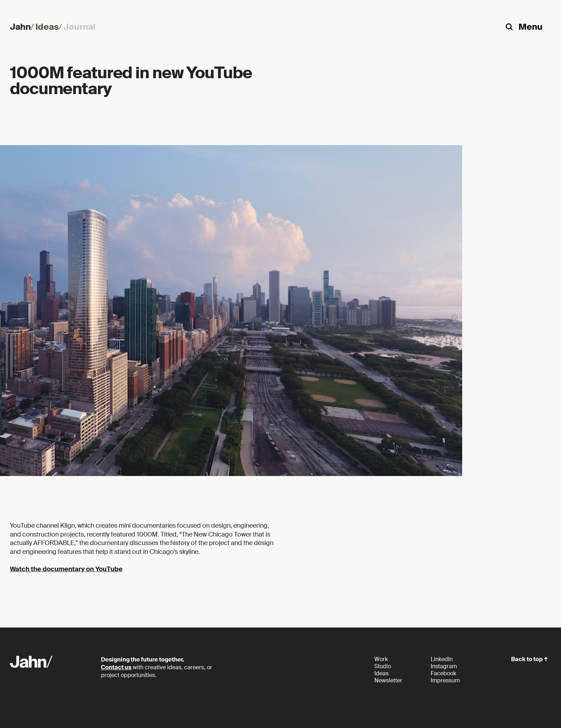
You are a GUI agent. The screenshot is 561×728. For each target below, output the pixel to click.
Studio (383, 666)
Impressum (445, 680)
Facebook (443, 673)
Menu (531, 27)
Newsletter (388, 680)
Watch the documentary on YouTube (66, 569)
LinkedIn (442, 659)
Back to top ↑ (530, 659)
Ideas (49, 27)
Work (381, 659)
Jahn (23, 27)
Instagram (444, 666)
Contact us (116, 667)
